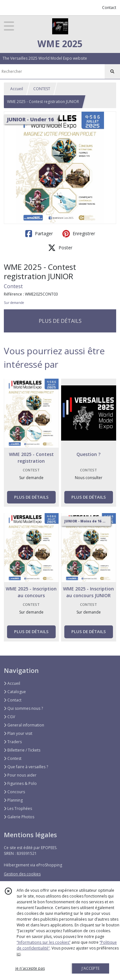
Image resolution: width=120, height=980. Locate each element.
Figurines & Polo (20, 783)
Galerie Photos (19, 817)
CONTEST (42, 89)
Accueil (17, 89)
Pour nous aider (20, 775)
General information (24, 725)
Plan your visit (18, 733)
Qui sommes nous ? (23, 708)
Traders (13, 742)
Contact (109, 8)
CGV (9, 717)
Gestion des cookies (22, 874)
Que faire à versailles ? (26, 767)
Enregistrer (79, 234)
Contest (13, 286)
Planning (13, 800)
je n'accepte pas (30, 968)
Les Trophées (18, 808)
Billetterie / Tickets (22, 750)
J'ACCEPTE (91, 968)
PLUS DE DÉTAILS (60, 321)
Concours (14, 792)
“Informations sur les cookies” (44, 942)
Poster (60, 248)
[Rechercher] (112, 72)
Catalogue (15, 692)
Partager (39, 234)
